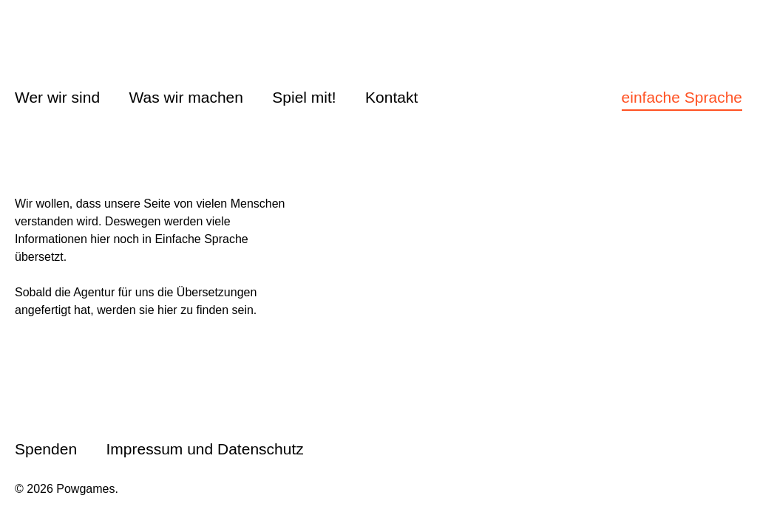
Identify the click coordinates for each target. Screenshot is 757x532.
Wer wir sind (57, 97)
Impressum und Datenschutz (204, 449)
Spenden (46, 449)
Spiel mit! (304, 97)
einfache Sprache (682, 97)
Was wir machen (186, 97)
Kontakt (391, 97)
